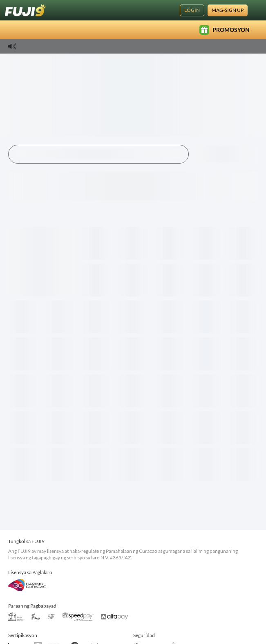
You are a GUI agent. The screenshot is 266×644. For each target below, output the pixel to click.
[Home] (25, 10)
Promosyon (225, 30)
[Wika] (256, 10)
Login (192, 10)
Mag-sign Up (228, 10)
